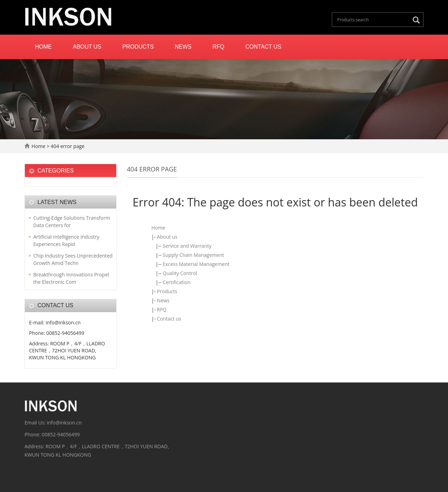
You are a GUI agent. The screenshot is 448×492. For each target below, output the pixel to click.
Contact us (263, 47)
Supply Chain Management (193, 255)
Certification (177, 282)
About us (87, 47)
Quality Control (180, 273)
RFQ (218, 47)
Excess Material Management (196, 264)
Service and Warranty (187, 246)
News (183, 47)
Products (138, 47)
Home (43, 47)
